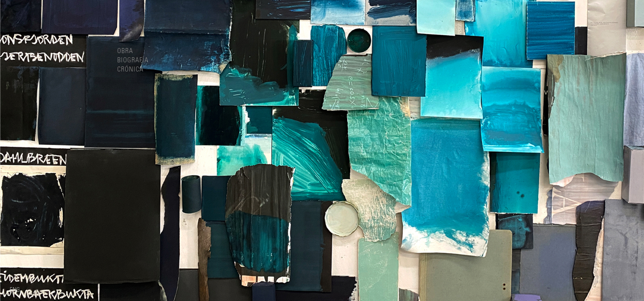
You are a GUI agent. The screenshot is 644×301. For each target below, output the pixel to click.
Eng (15, 290)
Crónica (130, 69)
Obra (125, 51)
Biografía (133, 60)
